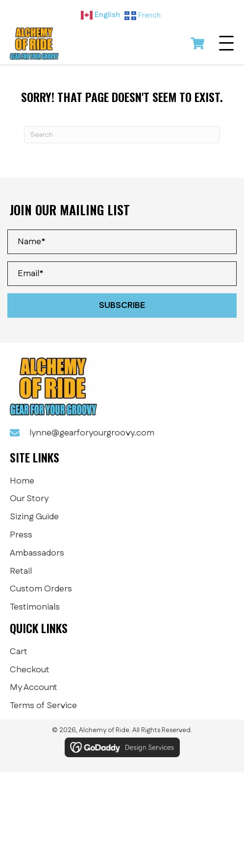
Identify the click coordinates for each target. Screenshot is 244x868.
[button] (226, 44)
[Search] (122, 135)
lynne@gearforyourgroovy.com (92, 433)
